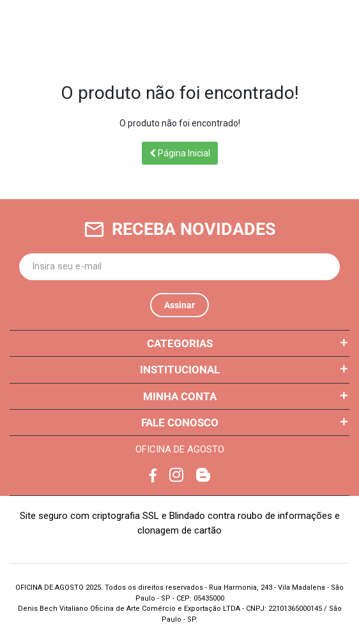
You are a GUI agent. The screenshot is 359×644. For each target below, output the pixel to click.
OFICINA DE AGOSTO (180, 449)
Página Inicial (180, 153)
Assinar (179, 305)
